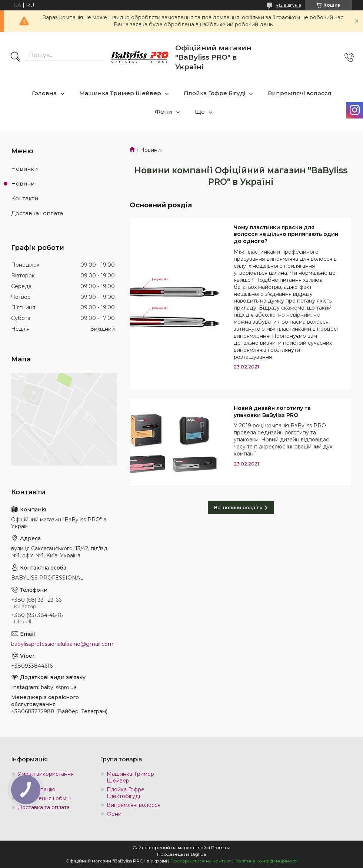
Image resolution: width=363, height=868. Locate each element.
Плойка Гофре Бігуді (214, 93)
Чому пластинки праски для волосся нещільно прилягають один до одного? (286, 234)
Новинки (24, 169)
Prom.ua (221, 847)
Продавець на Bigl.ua (181, 854)
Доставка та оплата (44, 807)
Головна (44, 93)
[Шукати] (16, 57)
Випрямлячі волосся (300, 93)
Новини (23, 183)
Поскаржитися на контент (201, 861)
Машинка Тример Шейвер (120, 93)
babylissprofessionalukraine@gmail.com (62, 644)
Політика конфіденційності (266, 861)
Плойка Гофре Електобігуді (126, 793)
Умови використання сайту (46, 777)
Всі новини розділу (238, 507)
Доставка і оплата (37, 213)
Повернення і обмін (44, 798)
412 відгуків (288, 5)
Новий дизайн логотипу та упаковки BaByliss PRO (272, 412)
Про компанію (37, 789)
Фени (164, 112)
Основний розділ (161, 205)
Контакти (25, 198)
